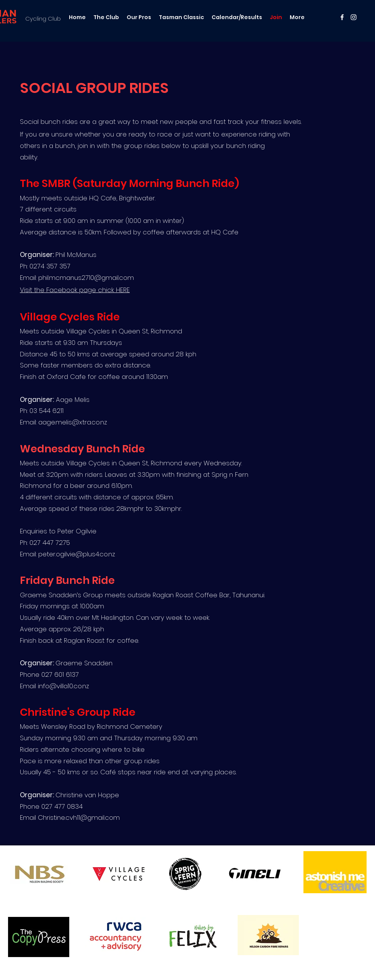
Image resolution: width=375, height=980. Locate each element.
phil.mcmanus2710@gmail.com (86, 278)
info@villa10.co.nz (64, 686)
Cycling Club (43, 19)
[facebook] (342, 17)
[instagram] (354, 17)
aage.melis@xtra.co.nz (73, 422)
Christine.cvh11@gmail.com (79, 817)
